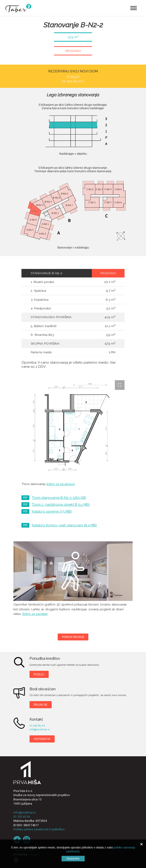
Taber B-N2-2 (73, 571)
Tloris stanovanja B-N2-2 (59, 498)
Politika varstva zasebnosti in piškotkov (39, 829)
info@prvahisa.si (40, 729)
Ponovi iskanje (73, 637)
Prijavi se (40, 705)
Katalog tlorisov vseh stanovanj (64, 525)
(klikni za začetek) (35, 614)
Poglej (39, 674)
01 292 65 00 (37, 725)
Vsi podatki (42, 739)
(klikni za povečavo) (61, 484)
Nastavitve (73, 859)
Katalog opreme (52, 511)
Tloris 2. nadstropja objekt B (61, 505)
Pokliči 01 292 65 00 (72, 79)
